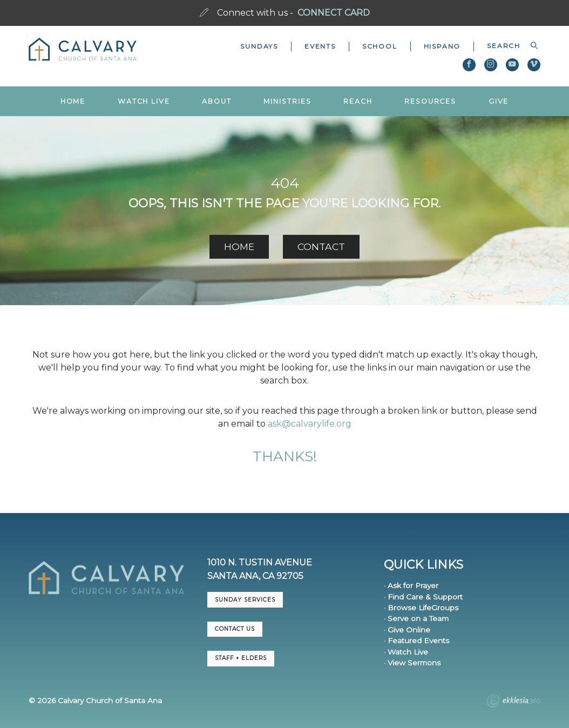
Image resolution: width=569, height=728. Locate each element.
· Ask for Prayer (411, 585)
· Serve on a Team (416, 618)
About (216, 101)
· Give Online (407, 630)
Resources (430, 101)
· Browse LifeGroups (421, 608)
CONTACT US (235, 629)
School (380, 46)
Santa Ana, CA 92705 (255, 576)
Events (320, 46)
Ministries (287, 101)
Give (499, 101)
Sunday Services (245, 600)
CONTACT (321, 247)
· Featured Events (416, 641)
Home (73, 101)
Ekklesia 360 (513, 702)
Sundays (259, 46)
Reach (358, 101)
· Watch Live (406, 652)
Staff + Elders (241, 658)
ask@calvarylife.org (310, 424)
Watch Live (144, 101)
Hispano (442, 46)
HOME (239, 247)
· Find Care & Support (423, 597)
